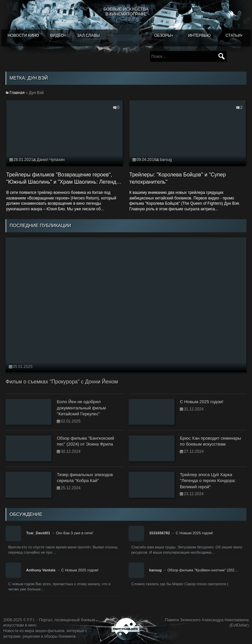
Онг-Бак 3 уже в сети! (74, 533)
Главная (17, 93)
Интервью (199, 35)
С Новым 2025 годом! (195, 533)
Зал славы (89, 35)
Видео (57, 35)
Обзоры (163, 35)
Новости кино (23, 35)
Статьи (233, 35)
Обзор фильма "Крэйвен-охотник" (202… (203, 570)
